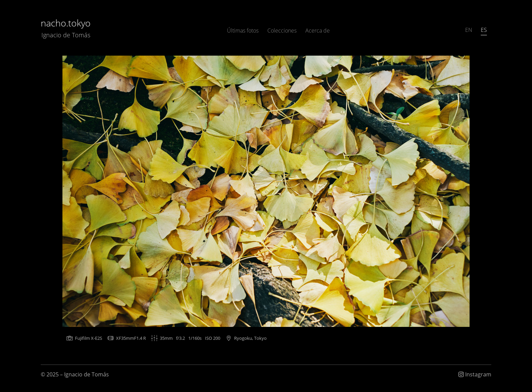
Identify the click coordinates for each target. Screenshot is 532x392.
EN (469, 30)
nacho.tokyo (66, 28)
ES (484, 30)
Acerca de (318, 31)
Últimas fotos (243, 31)
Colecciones (282, 31)
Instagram (475, 374)
